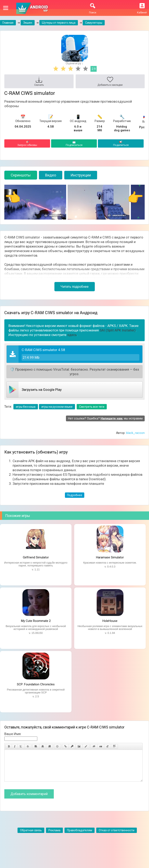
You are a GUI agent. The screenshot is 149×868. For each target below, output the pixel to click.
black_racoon (135, 433)
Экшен (28, 23)
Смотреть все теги (92, 407)
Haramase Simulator (110, 557)
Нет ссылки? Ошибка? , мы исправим (105, 418)
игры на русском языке (57, 407)
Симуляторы (94, 23)
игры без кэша (26, 407)
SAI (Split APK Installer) (118, 330)
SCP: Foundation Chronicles (36, 684)
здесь (72, 335)
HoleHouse (110, 621)
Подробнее (75, 495)
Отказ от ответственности (117, 836)
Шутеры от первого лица (59, 23)
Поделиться (121, 143)
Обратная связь (31, 836)
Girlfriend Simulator (36, 557)
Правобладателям (80, 836)
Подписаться (74, 143)
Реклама (54, 836)
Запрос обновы (27, 143)
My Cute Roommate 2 (36, 621)
